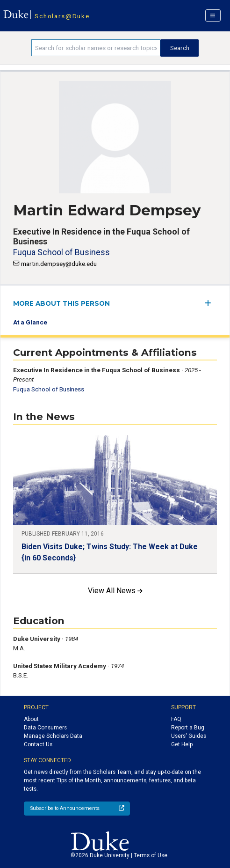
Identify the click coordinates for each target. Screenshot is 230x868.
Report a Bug (188, 728)
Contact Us (38, 744)
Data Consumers (45, 728)
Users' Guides (189, 736)
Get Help (182, 744)
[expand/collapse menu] (211, 303)
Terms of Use (151, 855)
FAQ (176, 719)
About (31, 719)
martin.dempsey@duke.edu (59, 264)
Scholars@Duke (62, 16)
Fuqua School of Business (61, 252)
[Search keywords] (96, 48)
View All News (115, 591)
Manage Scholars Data (53, 736)
